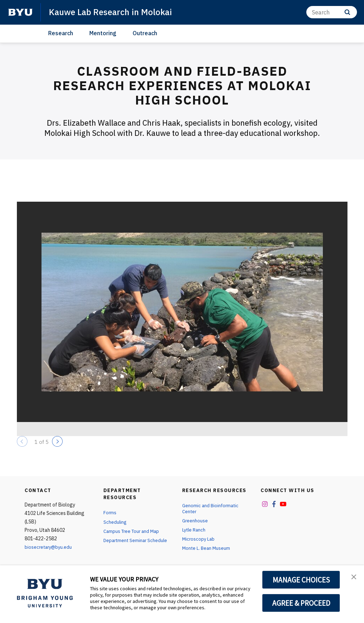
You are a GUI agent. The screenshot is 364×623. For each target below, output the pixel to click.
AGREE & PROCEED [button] (301, 603)
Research (61, 33)
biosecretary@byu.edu (49, 547)
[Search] (332, 12)
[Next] (57, 441)
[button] (352, 578)
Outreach (145, 33)
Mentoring (103, 33)
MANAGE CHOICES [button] (301, 580)
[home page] (20, 12)
